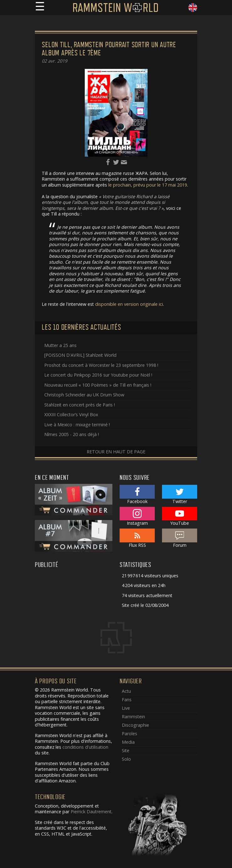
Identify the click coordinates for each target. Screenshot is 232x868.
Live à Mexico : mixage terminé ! (77, 425)
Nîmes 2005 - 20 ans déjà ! (72, 434)
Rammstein (133, 717)
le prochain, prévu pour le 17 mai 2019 (148, 185)
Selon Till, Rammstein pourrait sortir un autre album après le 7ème (109, 49)
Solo (126, 759)
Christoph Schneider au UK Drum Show (84, 395)
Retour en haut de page (116, 452)
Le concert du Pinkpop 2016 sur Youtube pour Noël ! (98, 375)
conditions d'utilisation (85, 747)
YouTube (180, 517)
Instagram (137, 517)
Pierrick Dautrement (91, 812)
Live (126, 708)
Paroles (129, 734)
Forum (180, 538)
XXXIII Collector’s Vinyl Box (71, 414)
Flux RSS (137, 538)
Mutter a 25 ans (60, 345)
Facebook (137, 495)
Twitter (180, 495)
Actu (126, 691)
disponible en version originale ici (129, 304)
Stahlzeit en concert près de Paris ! (80, 405)
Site (126, 750)
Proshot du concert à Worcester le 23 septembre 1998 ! (101, 365)
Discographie (135, 725)
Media (128, 742)
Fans (127, 700)
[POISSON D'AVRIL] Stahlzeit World (80, 355)
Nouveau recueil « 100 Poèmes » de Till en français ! (98, 385)
